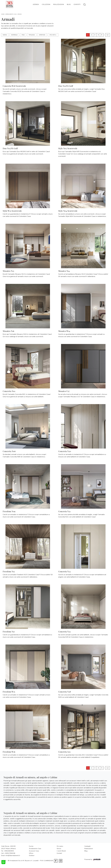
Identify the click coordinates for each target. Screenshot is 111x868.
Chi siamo (60, 846)
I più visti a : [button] (53, 35)
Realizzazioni (59, 4)
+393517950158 (10, 853)
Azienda (36, 4)
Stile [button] (23, 35)
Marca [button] (5, 35)
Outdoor (32, 856)
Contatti (77, 4)
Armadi (20, 14)
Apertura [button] (42, 35)
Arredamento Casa (11, 14)
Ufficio (31, 853)
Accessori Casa (34, 851)
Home (3, 14)
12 (108, 35)
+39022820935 (9, 851)
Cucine (31, 846)
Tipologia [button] (32, 35)
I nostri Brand (61, 851)
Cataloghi (87, 846)
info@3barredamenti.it (13, 856)
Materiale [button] (14, 35)
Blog (69, 4)
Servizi (59, 849)
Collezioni (46, 4)
